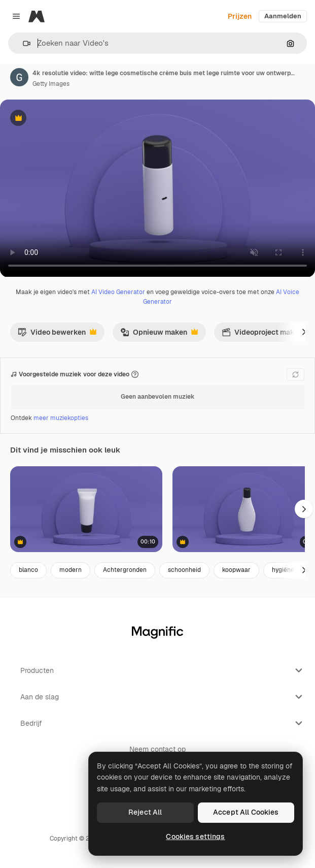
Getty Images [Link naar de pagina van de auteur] (51, 84)
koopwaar (236, 570)
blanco (28, 570)
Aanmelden (283, 16)
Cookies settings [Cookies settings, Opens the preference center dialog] (195, 837)
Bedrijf (163, 723)
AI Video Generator (118, 292)
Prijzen (240, 16)
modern (71, 570)
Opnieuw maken (159, 335)
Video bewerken (57, 335)
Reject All (145, 812)
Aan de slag (163, 697)
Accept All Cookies (246, 812)
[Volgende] (304, 332)
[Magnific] (37, 16)
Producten (163, 670)
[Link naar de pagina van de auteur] (19, 77)
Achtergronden (125, 570)
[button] (23, 43)
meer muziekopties (61, 418)
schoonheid (184, 570)
